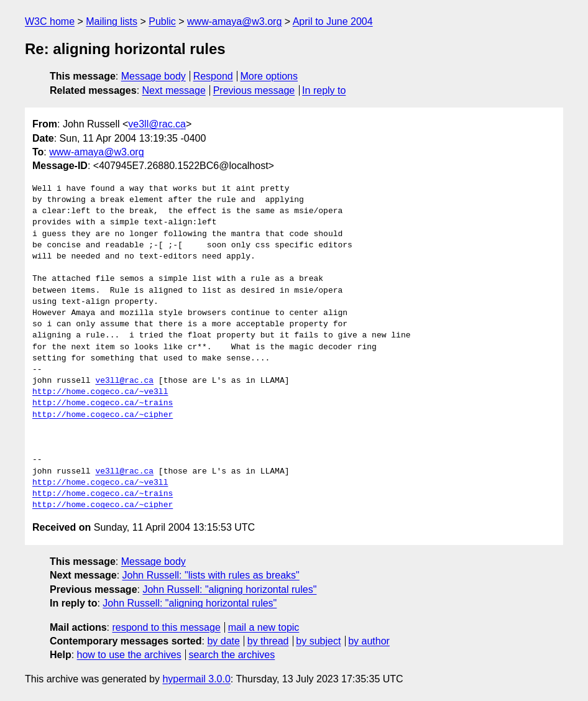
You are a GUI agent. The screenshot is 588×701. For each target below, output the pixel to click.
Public (162, 21)
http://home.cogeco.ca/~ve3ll (100, 392)
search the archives (232, 655)
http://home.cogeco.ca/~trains (103, 403)
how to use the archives (129, 655)
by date (223, 641)
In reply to (324, 90)
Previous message (254, 90)
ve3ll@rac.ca (157, 124)
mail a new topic (264, 627)
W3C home (50, 21)
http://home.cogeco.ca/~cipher (103, 415)
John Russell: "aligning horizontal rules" (229, 589)
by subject (318, 641)
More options (269, 76)
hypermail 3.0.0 (196, 679)
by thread (268, 641)
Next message (174, 90)
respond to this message (166, 627)
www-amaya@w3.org (234, 21)
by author (369, 641)
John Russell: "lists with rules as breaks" (211, 575)
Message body (154, 76)
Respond (213, 76)
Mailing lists (112, 21)
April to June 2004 (333, 21)
